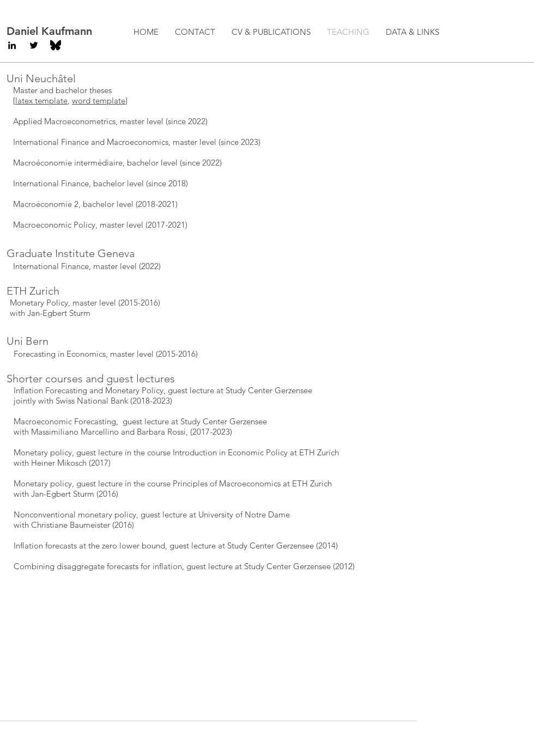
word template (99, 100)
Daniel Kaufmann (49, 31)
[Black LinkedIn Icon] (12, 45)
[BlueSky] (56, 45)
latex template (41, 100)
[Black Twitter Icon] (34, 45)
